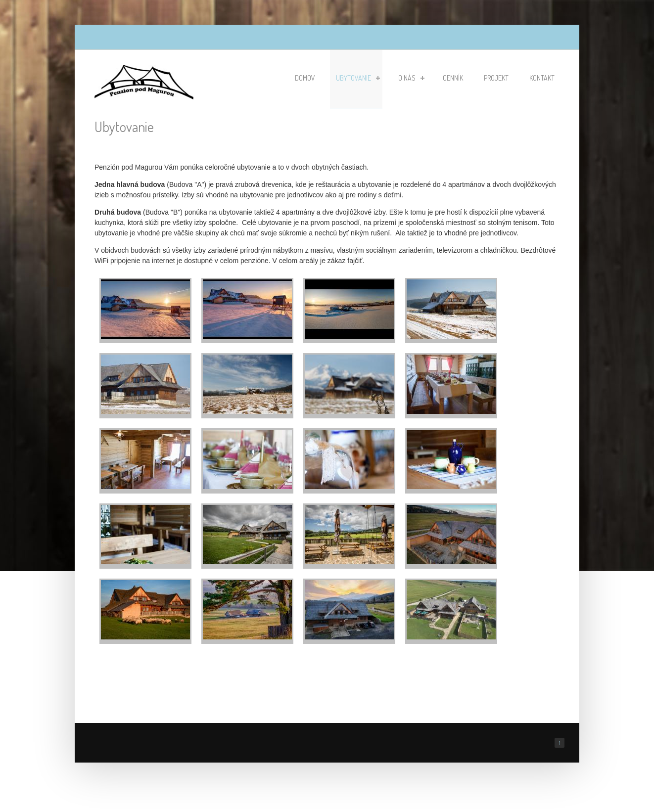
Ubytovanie (358, 78)
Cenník (453, 78)
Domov (305, 78)
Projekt (496, 78)
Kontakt (542, 78)
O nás (411, 78)
